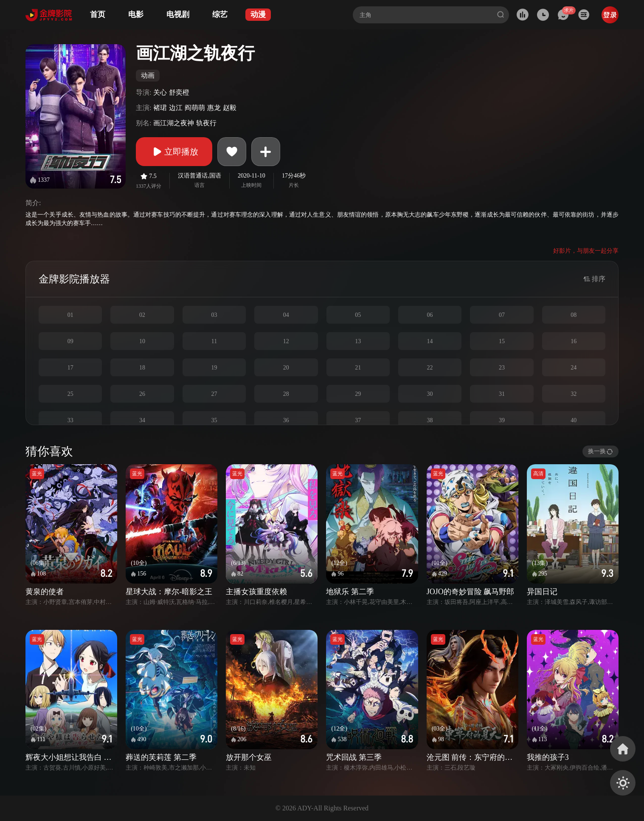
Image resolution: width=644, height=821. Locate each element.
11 (214, 341)
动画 (148, 75)
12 (286, 341)
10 (142, 341)
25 (70, 394)
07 (502, 315)
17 (70, 368)
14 (430, 341)
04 (286, 315)
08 (574, 315)
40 (574, 420)
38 (430, 420)
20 (286, 368)
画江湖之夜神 (174, 123)
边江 (176, 108)
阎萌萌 (195, 108)
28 (286, 394)
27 (214, 394)
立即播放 (174, 152)
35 (214, 420)
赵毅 (230, 108)
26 (142, 394)
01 (70, 315)
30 (430, 394)
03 (214, 315)
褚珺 (160, 108)
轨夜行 (206, 123)
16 (574, 341)
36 (286, 420)
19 (214, 368)
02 (142, 315)
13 (358, 341)
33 (70, 420)
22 (430, 368)
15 (502, 341)
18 (142, 368)
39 (502, 420)
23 (502, 368)
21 (358, 368)
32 (574, 394)
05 (358, 315)
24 (574, 368)
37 (358, 420)
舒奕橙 (179, 92)
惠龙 (214, 108)
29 (358, 394)
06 (430, 315)
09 (70, 341)
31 (502, 394)
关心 (160, 92)
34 (142, 420)
